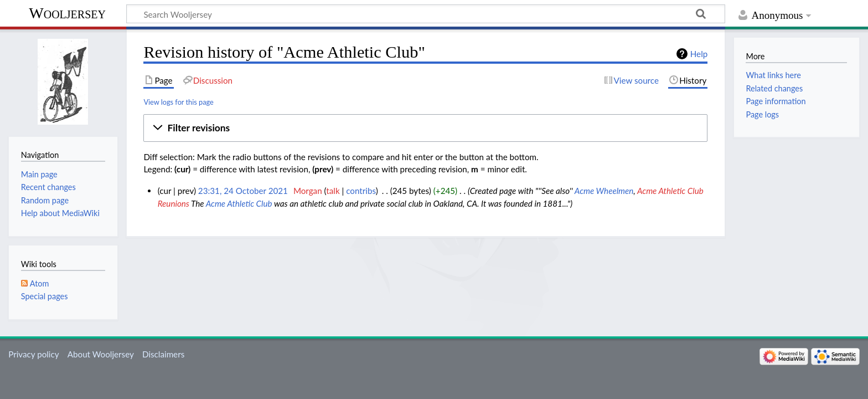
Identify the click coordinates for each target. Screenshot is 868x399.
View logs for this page (178, 102)
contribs (361, 191)
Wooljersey (67, 13)
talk (333, 191)
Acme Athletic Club (239, 203)
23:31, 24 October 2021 (243, 191)
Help (699, 54)
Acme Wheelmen (604, 191)
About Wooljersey (101, 354)
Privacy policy (33, 354)
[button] (425, 128)
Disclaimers (163, 354)
